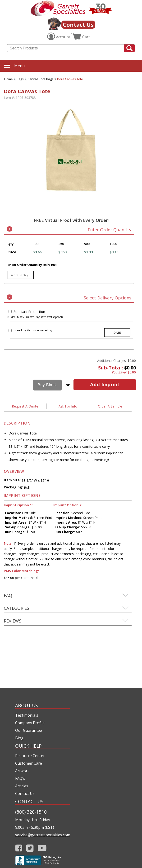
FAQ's (20, 778)
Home (9, 79)
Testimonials (27, 715)
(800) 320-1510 (31, 812)
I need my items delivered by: (33, 330)
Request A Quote (25, 406)
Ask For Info (68, 406)
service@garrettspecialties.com (42, 835)
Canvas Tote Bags (40, 79)
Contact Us (78, 24)
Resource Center (30, 756)
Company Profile (30, 723)
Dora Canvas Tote (70, 79)
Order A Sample (110, 406)
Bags (20, 79)
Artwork (22, 771)
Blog (19, 738)
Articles (22, 786)
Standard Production (29, 312)
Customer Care (29, 763)
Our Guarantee (29, 730)
